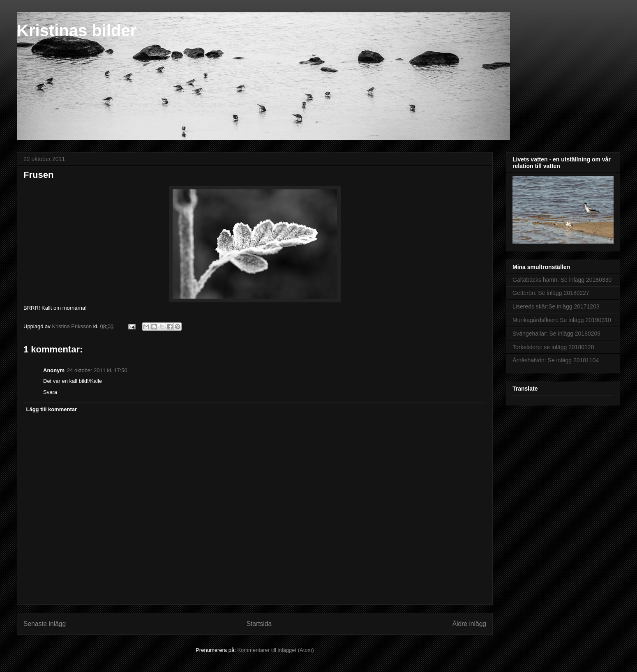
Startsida (259, 624)
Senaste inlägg (45, 624)
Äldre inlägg (469, 624)
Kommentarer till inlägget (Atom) (275, 650)
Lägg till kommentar (52, 409)
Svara (50, 392)
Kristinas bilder (77, 30)
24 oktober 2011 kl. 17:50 (97, 370)
